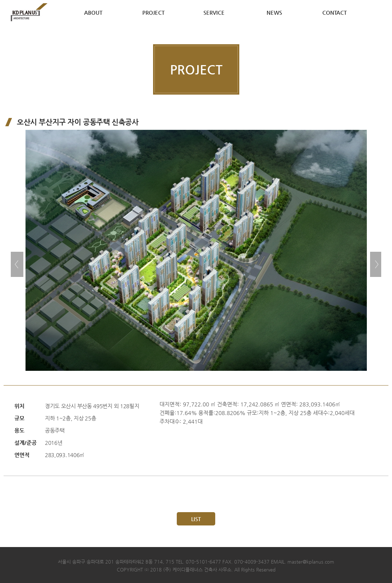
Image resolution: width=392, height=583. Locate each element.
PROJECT (153, 12)
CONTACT (335, 12)
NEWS (274, 12)
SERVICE (214, 12)
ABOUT (93, 12)
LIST (196, 519)
